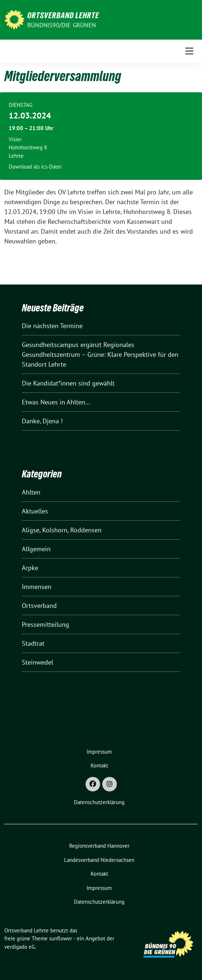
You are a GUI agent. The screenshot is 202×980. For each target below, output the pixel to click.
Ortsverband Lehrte (63, 15)
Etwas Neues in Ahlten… (56, 402)
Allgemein (36, 549)
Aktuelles (35, 511)
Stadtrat (33, 643)
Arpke (30, 568)
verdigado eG (20, 947)
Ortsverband (39, 606)
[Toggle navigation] (189, 51)
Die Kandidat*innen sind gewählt (68, 383)
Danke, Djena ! (42, 421)
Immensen (37, 587)
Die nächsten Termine (52, 326)
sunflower (61, 938)
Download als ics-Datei (35, 167)
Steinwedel (37, 662)
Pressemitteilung (45, 624)
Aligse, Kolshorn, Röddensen (62, 530)
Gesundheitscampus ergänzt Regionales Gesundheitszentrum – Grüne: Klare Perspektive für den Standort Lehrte (100, 354)
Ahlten (31, 492)
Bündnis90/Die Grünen (62, 25)
